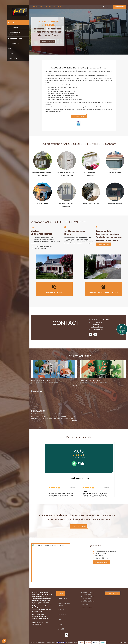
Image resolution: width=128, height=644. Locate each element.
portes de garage (69, 93)
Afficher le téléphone (97, 327)
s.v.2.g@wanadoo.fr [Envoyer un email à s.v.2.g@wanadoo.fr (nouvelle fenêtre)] (97, 329)
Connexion (123, 642)
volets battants (55, 89)
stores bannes (55, 99)
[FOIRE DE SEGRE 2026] (103, 369)
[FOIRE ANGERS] (54, 400)
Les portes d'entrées (54, 93)
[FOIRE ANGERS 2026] (54, 369)
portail (62, 97)
